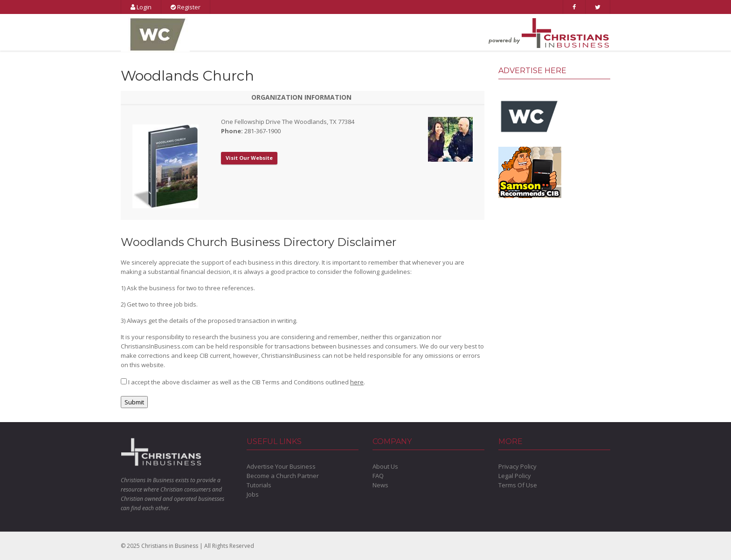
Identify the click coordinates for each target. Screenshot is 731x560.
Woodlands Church (187, 76)
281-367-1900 (262, 131)
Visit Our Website (249, 158)
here (357, 382)
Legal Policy (515, 476)
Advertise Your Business (281, 466)
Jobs (253, 494)
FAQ (378, 476)
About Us (385, 466)
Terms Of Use (518, 485)
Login (141, 7)
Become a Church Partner (283, 476)
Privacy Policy (517, 466)
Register (186, 7)
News (380, 485)
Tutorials (259, 485)
